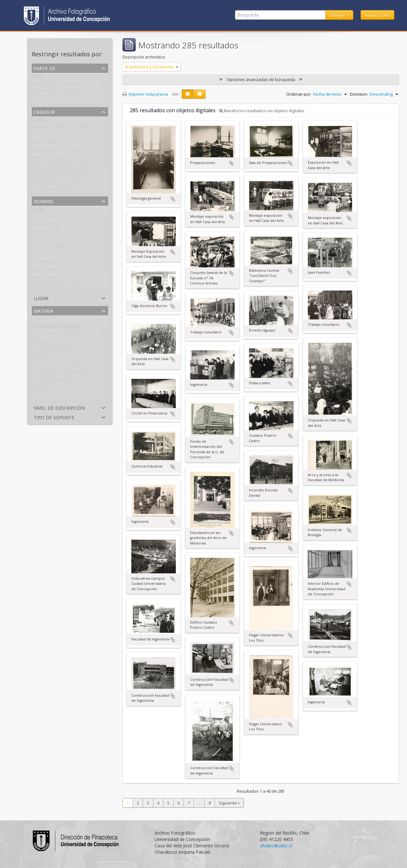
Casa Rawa (43, 256)
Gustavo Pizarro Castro (55, 225)
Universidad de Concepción (59, 335)
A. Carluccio (44, 279)
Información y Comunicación (60, 373)
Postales (41, 388)
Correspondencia (49, 396)
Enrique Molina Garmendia (58, 92)
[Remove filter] (177, 67)
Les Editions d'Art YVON (55, 248)
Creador (44, 111)
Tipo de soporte (54, 417)
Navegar (338, 15)
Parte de (45, 68)
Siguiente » (229, 803)
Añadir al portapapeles (173, 199)
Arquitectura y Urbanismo (58, 327)
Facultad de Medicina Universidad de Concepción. (80, 159)
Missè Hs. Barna (48, 263)
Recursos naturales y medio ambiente (69, 366)
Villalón (40, 241)
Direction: (359, 94)
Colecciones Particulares (56, 100)
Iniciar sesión (377, 15)
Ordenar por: (299, 94)
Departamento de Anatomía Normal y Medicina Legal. (84, 151)
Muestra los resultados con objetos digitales (262, 111)
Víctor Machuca (48, 218)
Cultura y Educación (52, 350)
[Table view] (200, 94)
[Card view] (188, 94)
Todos (39, 77)
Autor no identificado (53, 189)
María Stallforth (48, 144)
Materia (43, 310)
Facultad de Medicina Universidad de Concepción (79, 128)
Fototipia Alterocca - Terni (57, 286)
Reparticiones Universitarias (59, 85)
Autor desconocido (51, 136)
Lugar (41, 298)
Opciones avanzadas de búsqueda (261, 79)
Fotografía (43, 343)
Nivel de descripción (59, 407)
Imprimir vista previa (145, 94)
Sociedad (42, 358)
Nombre (44, 201)
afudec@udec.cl (276, 846)
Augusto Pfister (48, 271)
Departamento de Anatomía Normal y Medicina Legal (83, 167)
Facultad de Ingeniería (54, 381)
